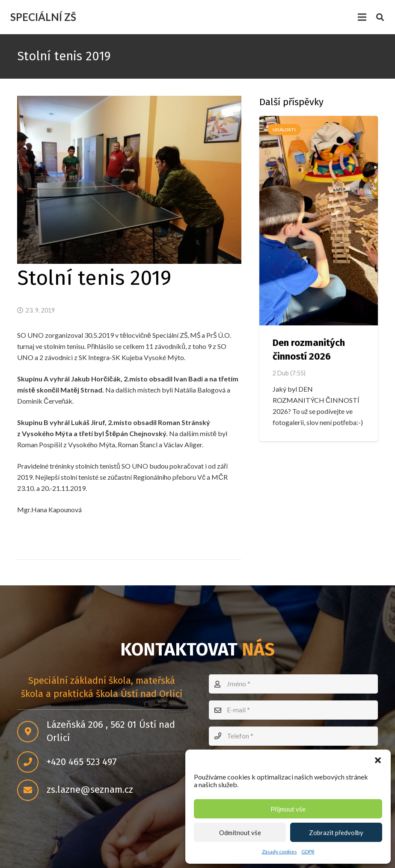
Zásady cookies (279, 852)
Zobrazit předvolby (336, 833)
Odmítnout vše (240, 833)
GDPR (308, 852)
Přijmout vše (288, 809)
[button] (378, 760)
